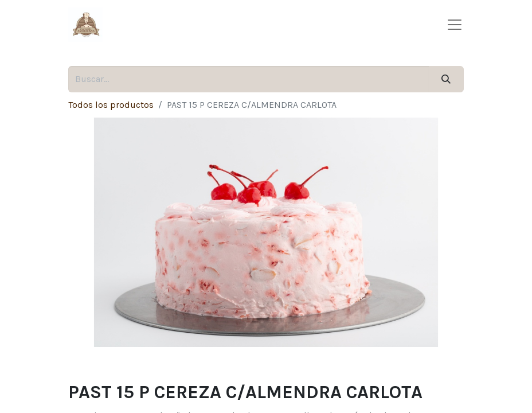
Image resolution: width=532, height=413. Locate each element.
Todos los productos (111, 105)
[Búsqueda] (446, 79)
